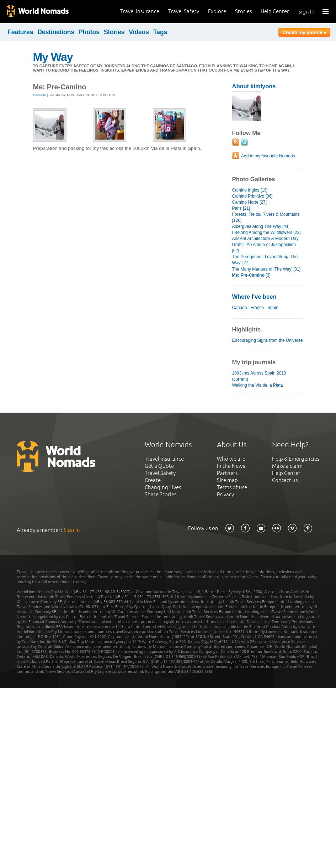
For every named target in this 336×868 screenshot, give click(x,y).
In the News (231, 466)
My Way (53, 57)
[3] (251, 275)
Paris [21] (241, 208)
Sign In (306, 12)
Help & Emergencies (296, 459)
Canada (40, 95)
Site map (227, 480)
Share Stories (161, 494)
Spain (273, 308)
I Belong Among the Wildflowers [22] (266, 232)
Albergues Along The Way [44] (261, 226)
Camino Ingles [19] (250, 190)
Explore (217, 11)
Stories (243, 11)
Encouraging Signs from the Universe (268, 340)
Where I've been (254, 297)
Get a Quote (159, 466)
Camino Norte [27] (250, 202)
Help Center (275, 11)
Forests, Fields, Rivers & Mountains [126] (266, 217)
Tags (160, 32)
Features (20, 32)
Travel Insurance (140, 11)
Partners (227, 473)
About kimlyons (254, 86)
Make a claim (287, 466)
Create (153, 480)
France (257, 308)
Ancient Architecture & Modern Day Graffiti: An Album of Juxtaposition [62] (265, 245)
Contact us (285, 480)
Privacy (225, 494)
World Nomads (37, 12)
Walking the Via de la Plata (258, 385)
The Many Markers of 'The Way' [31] (266, 269)
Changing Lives (163, 487)
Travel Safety (184, 11)
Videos (139, 32)
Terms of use (232, 487)
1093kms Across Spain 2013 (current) (259, 376)
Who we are (231, 459)
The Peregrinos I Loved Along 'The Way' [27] (265, 260)
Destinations (56, 32)
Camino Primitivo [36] (252, 196)
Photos (89, 32)
